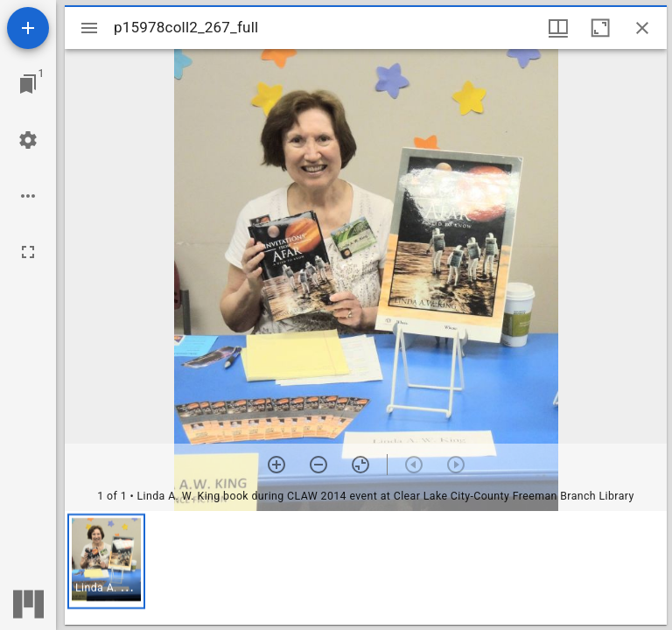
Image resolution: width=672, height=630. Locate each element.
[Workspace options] (28, 196)
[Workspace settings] (28, 140)
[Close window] (642, 28)
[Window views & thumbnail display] (558, 28)
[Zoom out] (318, 465)
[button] (106, 561)
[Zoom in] (276, 465)
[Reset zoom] (360, 465)
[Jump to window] (28, 84)
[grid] (366, 568)
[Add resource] (28, 28)
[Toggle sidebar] (89, 28)
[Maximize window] (600, 28)
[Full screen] (28, 252)
